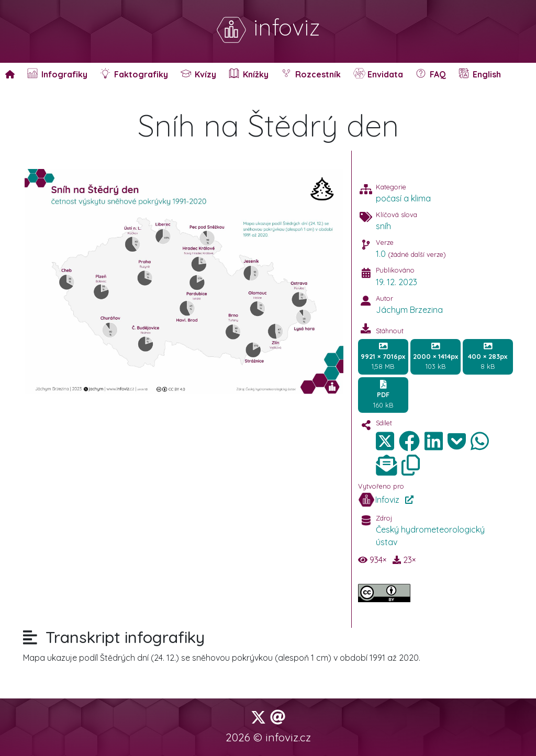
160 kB (383, 394)
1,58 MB (383, 356)
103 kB (435, 356)
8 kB (488, 356)
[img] (409, 441)
